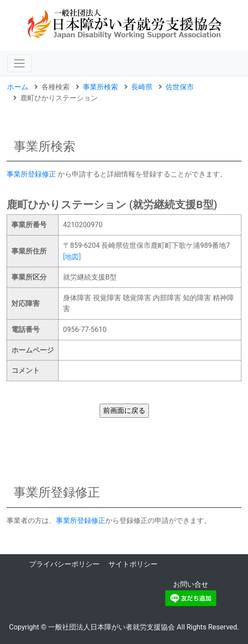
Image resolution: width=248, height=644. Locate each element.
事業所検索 (100, 87)
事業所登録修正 (31, 174)
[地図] (72, 257)
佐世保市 (180, 87)
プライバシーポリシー (64, 564)
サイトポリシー (133, 564)
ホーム (18, 87)
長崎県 (142, 87)
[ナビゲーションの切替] (19, 63)
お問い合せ (191, 584)
